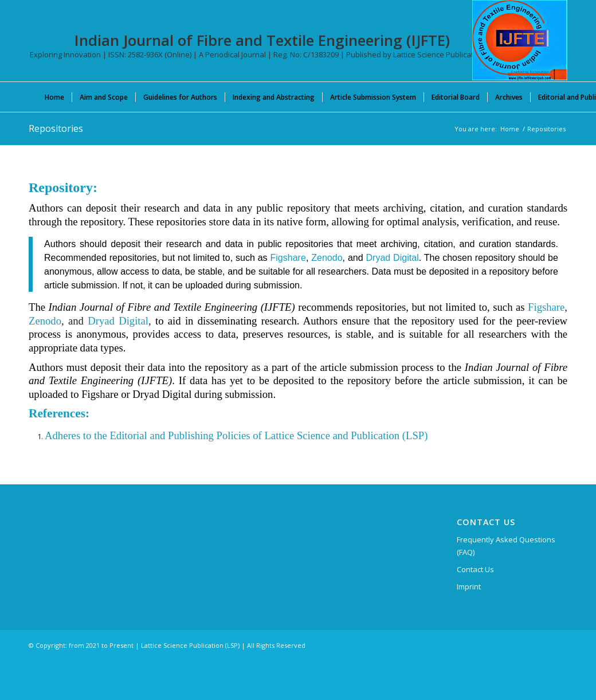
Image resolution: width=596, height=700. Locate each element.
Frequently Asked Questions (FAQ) (506, 545)
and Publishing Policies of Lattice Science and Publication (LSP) (288, 435)
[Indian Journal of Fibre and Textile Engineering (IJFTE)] (520, 40)
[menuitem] (54, 97)
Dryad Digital (392, 257)
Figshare (288, 257)
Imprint (469, 586)
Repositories (56, 128)
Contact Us (475, 569)
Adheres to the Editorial (96, 435)
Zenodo (327, 257)
